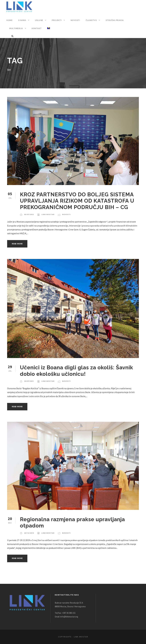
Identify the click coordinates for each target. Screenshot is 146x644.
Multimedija (16, 28)
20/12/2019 (29, 533)
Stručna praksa (113, 20)
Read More (18, 244)
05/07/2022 (29, 214)
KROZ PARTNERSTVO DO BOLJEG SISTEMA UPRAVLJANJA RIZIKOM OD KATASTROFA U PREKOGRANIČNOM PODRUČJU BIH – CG (79, 201)
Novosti (75, 20)
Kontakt (36, 28)
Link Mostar (47, 214)
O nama (22, 20)
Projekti (57, 20)
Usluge (39, 20)
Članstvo (90, 20)
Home (9, 20)
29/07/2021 (29, 381)
